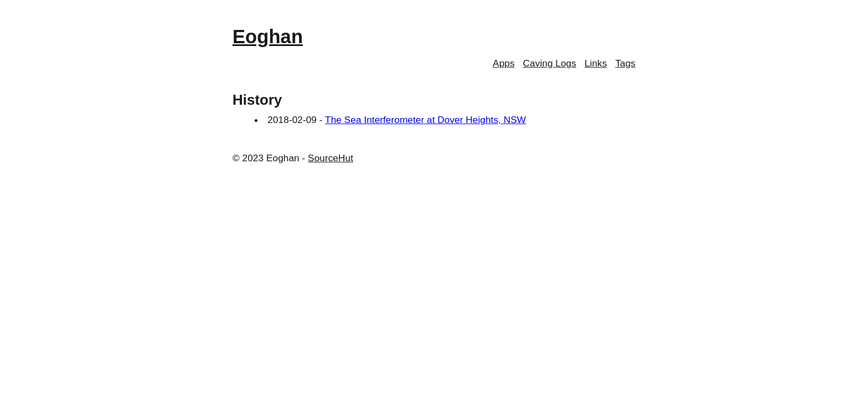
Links (596, 63)
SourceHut (330, 158)
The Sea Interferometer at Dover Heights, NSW (425, 120)
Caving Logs (550, 63)
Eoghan (268, 37)
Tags (625, 63)
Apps (504, 63)
